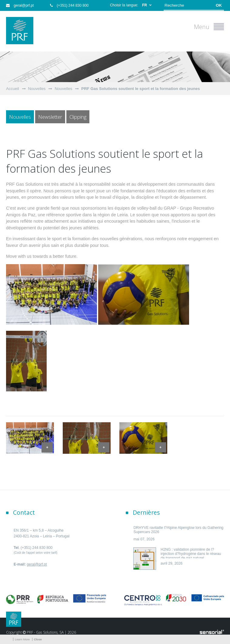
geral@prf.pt (20, 5)
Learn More (22, 639)
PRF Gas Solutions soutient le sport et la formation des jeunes (140, 89)
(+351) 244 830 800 (69, 5)
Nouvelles (37, 89)
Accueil (13, 89)
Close (38, 639)
